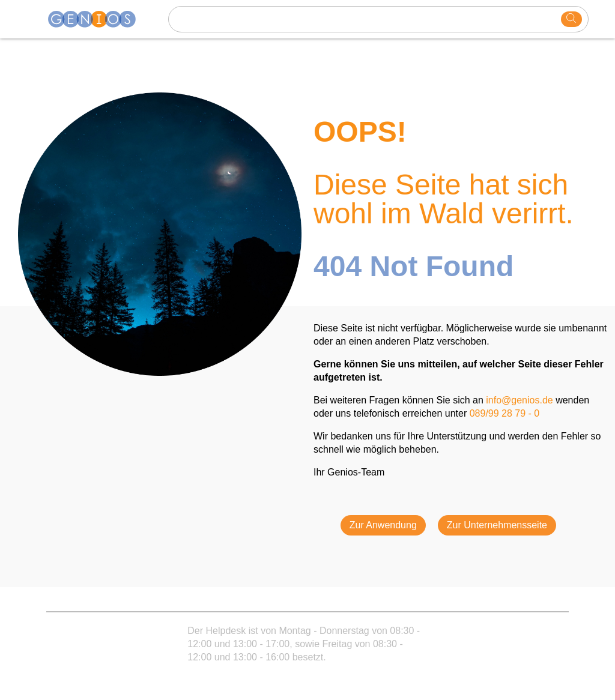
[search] (571, 19)
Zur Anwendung (383, 525)
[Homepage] (99, 19)
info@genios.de (519, 400)
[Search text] (366, 19)
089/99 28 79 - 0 (505, 413)
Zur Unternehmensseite (497, 525)
